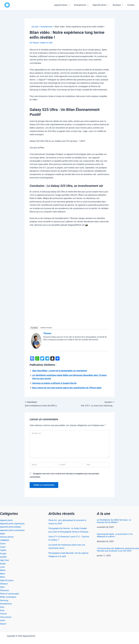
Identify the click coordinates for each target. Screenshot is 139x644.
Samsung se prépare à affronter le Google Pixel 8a (54, 383)
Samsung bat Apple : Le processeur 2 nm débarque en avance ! (115, 535)
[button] (69, 5)
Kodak (3, 564)
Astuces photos (7, 537)
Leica (2, 567)
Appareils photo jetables (11, 527)
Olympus (4, 584)
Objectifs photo (101, 5)
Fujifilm (3, 550)
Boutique (118, 5)
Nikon (3, 574)
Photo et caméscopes (9, 594)
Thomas (47, 333)
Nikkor (3, 570)
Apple (3, 534)
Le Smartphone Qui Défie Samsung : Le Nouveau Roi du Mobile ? (114, 521)
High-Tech (4, 560)
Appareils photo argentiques (12, 524)
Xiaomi (3, 624)
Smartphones (81, 5)
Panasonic (5, 590)
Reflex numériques (8, 597)
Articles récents (46, 328)
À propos (34, 328)
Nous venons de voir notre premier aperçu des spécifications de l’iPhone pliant (67, 388)
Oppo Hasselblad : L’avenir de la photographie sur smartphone (60, 371)
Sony (2, 607)
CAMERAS (5, 540)
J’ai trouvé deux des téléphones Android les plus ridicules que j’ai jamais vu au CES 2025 (118, 550)
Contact (131, 5)
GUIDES (3, 557)
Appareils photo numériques (12, 530)
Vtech (3, 620)
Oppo (2, 587)
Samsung (4, 600)
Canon (3, 544)
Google (3, 554)
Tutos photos (6, 617)
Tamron (3, 614)
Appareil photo (62, 5)
